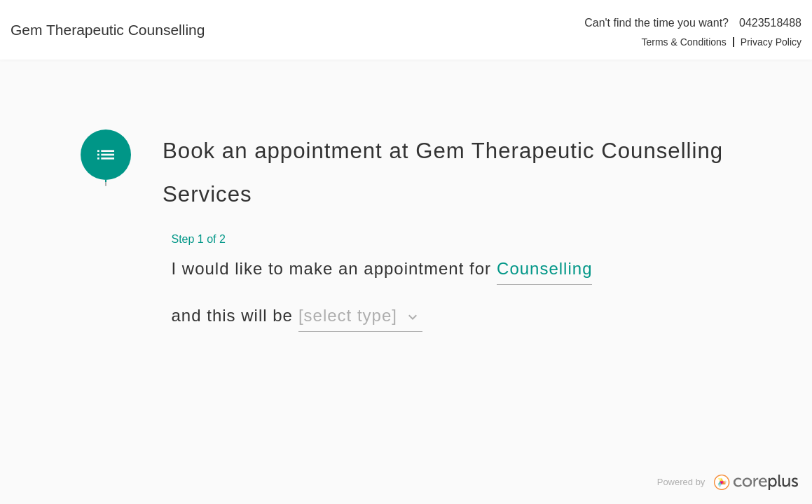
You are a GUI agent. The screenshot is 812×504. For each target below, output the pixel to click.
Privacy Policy (771, 42)
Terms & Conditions (683, 42)
